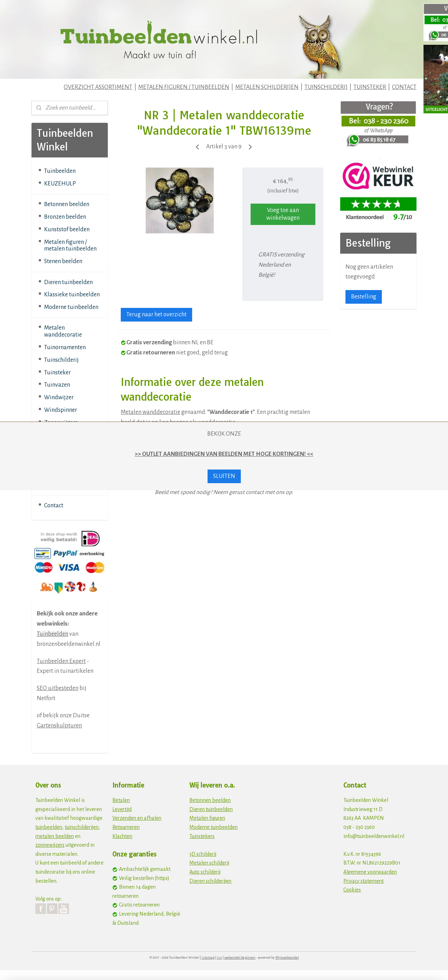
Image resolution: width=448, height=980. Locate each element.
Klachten (122, 836)
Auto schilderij (205, 872)
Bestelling (364, 297)
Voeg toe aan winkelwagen (283, 214)
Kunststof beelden (67, 230)
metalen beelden (55, 836)
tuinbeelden (49, 827)
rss (219, 957)
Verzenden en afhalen (137, 818)
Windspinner (61, 410)
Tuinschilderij (61, 360)
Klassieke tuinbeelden (72, 295)
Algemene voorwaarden (370, 872)
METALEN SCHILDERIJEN (267, 87)
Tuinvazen (57, 385)
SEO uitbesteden (58, 688)
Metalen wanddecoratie (150, 412)
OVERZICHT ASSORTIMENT (98, 87)
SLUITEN (224, 476)
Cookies (352, 890)
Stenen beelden (63, 261)
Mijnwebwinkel (287, 957)
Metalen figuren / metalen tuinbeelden (70, 246)
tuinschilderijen (82, 827)
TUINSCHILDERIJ (326, 87)
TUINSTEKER (370, 87)
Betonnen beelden (67, 204)
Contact (54, 506)
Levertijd (122, 809)
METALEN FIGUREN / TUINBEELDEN (184, 87)
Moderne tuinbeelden (71, 307)
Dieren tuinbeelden (68, 282)
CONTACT (404, 87)
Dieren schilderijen (210, 881)
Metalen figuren (207, 818)
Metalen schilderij (209, 863)
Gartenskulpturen (59, 726)
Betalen (121, 800)
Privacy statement (363, 881)
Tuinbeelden (60, 171)
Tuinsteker (57, 373)
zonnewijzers (50, 845)
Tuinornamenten (65, 347)
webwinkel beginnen (240, 957)
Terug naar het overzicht (156, 315)
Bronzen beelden (65, 217)
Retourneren (126, 827)
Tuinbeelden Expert (61, 661)
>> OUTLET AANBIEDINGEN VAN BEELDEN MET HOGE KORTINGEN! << (224, 454)
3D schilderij (203, 854)
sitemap (208, 957)
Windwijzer (59, 397)
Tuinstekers (202, 836)
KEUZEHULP (60, 184)
